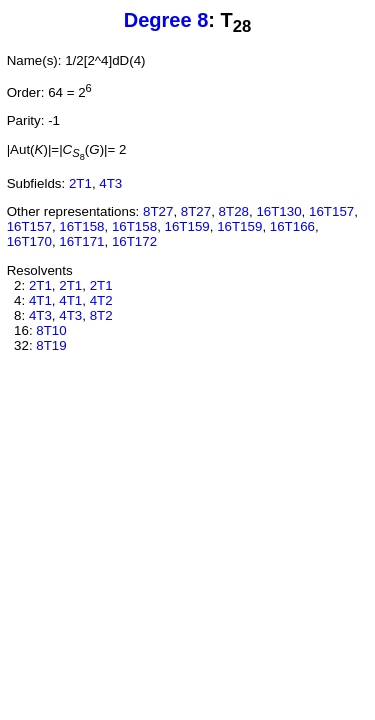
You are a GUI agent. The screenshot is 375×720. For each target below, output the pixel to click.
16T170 (29, 241)
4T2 (101, 300)
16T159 (187, 226)
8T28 (234, 211)
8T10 (51, 330)
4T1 (40, 300)
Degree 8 (166, 20)
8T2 (101, 315)
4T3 (110, 183)
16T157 (331, 211)
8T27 (158, 211)
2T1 (80, 183)
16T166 (292, 226)
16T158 (81, 226)
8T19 (51, 345)
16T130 (278, 211)
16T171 (81, 241)
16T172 (134, 241)
